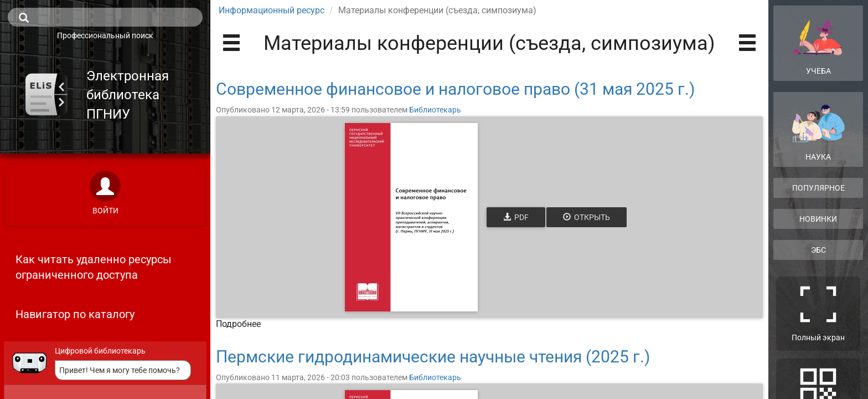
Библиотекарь (435, 110)
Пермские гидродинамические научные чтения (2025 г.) (433, 357)
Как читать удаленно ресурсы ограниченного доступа (94, 267)
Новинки (818, 219)
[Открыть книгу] (411, 217)
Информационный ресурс (272, 10)
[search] (105, 17)
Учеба (818, 43)
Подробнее (238, 324)
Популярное (818, 188)
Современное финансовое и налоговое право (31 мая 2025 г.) (455, 89)
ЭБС (818, 250)
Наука (818, 133)
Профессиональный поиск (105, 35)
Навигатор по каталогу (75, 314)
